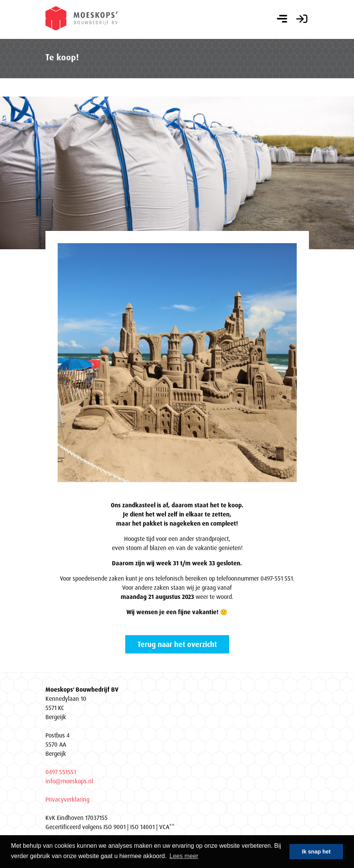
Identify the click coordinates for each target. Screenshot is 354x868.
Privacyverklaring (67, 799)
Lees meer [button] (184, 856)
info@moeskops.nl (69, 781)
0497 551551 (61, 772)
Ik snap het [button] (316, 852)
